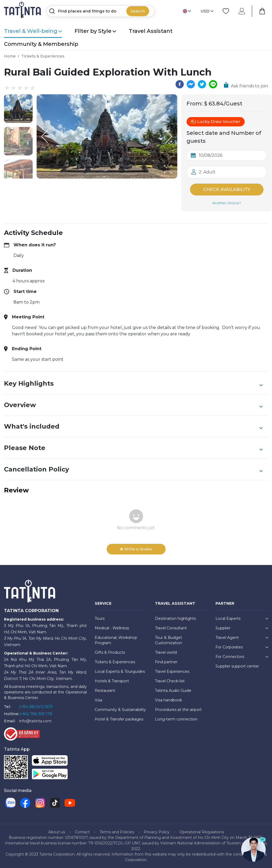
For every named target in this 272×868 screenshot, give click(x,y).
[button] (18, 109)
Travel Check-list (170, 681)
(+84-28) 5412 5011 (36, 707)
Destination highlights (175, 618)
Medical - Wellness (112, 628)
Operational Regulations (202, 832)
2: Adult (207, 172)
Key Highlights (133, 384)
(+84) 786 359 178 (36, 714)
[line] (213, 84)
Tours (100, 618)
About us (57, 832)
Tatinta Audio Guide (173, 691)
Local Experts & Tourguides (120, 671)
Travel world (166, 652)
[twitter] (202, 84)
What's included (133, 426)
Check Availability (227, 190)
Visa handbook (169, 700)
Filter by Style (95, 31)
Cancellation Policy (133, 469)
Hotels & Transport (112, 681)
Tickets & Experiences (43, 56)
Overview (133, 405)
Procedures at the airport (178, 710)
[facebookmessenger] (191, 84)
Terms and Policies (117, 832)
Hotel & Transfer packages (119, 719)
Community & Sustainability (120, 710)
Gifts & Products (110, 652)
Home (10, 56)
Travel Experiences (172, 671)
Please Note (133, 448)
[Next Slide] (169, 136)
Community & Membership (41, 44)
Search (138, 11)
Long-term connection (176, 719)
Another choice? (227, 203)
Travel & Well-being (33, 31)
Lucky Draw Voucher (216, 122)
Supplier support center (237, 666)
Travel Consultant (171, 628)
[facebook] (180, 84)
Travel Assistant (151, 31)
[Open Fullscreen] (176, 178)
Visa (98, 700)
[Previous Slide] (45, 136)
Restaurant (105, 691)
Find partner (166, 662)
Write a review (136, 549)
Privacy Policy (157, 832)
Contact (82, 832)
